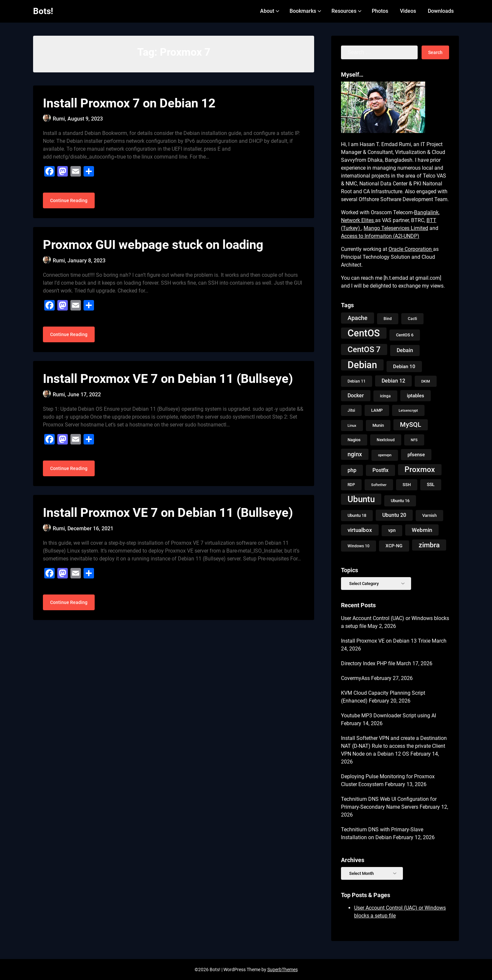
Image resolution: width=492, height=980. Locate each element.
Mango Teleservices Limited (396, 228)
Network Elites (358, 220)
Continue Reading (69, 204)
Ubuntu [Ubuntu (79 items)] (361, 499)
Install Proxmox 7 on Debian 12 (129, 103)
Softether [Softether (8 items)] (379, 485)
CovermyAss (355, 678)
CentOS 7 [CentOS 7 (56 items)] (364, 349)
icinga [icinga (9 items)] (385, 396)
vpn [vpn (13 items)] (392, 530)
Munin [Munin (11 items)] (378, 425)
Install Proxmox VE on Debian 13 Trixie (386, 641)
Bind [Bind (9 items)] (388, 319)
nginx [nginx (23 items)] (355, 454)
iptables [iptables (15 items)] (416, 396)
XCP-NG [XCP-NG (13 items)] (394, 546)
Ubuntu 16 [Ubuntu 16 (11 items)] (400, 501)
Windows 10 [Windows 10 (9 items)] (359, 546)
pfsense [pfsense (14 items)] (416, 455)
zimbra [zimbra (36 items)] (429, 545)
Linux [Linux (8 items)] (352, 425)
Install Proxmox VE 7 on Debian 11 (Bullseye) (168, 386)
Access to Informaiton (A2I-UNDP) (380, 236)
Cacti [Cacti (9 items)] (412, 319)
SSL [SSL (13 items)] (431, 485)
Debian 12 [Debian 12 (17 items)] (393, 381)
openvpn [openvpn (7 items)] (385, 455)
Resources (344, 11)
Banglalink (426, 212)
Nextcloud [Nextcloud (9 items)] (386, 440)
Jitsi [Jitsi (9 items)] (351, 410)
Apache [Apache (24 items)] (358, 318)
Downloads (441, 11)
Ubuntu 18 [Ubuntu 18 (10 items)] (357, 515)
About (267, 11)
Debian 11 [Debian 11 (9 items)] (357, 381)
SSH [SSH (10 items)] (407, 485)
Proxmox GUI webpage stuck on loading (153, 249)
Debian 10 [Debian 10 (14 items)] (404, 367)
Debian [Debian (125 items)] (362, 365)
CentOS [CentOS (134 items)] (364, 333)
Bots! (43, 11)
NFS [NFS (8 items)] (414, 440)
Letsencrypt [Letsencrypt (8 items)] (408, 410)
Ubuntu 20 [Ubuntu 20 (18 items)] (394, 515)
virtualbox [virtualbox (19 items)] (360, 530)
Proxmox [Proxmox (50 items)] (420, 470)
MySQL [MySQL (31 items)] (411, 425)
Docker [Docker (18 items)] (356, 396)
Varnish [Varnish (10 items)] (429, 515)
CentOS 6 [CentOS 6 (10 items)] (405, 335)
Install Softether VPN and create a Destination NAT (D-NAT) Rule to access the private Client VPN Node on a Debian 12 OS (394, 746)
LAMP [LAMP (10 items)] (377, 410)
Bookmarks (303, 11)
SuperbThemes (283, 970)
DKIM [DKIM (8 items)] (426, 381)
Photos (380, 11)
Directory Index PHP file (368, 663)
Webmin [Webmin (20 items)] (422, 530)
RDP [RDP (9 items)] (351, 485)
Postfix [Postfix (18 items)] (380, 470)
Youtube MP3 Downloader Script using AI (388, 716)
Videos (408, 11)
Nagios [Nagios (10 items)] (354, 440)
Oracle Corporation (411, 249)
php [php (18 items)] (352, 470)
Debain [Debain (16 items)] (405, 350)
